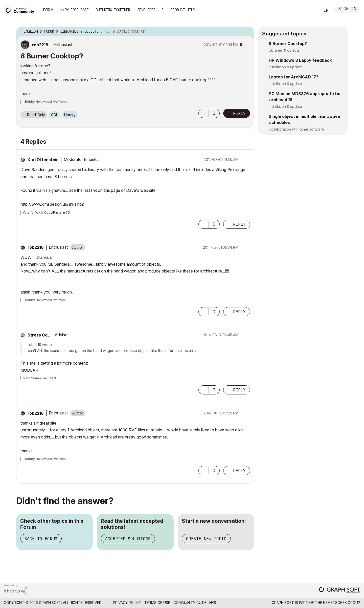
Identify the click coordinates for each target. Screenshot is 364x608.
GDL (54, 115)
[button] (203, 113)
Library (70, 115)
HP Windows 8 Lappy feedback (300, 60)
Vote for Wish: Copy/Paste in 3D (46, 212)
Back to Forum (41, 539)
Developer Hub (150, 10)
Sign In (347, 9)
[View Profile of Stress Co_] (39, 335)
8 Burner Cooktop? (288, 44)
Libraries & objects (284, 50)
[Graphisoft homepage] (339, 591)
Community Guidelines (195, 603)
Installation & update (285, 67)
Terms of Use (157, 603)
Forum (48, 10)
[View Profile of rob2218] (40, 45)
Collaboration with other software (296, 129)
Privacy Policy (127, 603)
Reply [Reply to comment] (239, 224)
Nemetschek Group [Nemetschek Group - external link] (342, 603)
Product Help (183, 10)
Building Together (113, 10)
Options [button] (247, 32)
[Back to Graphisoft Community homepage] (21, 10)
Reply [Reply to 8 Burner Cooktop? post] (239, 113)
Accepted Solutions (128, 539)
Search (311, 10)
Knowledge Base (75, 10)
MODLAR (29, 370)
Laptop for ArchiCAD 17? (293, 77)
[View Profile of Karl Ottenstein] (43, 160)
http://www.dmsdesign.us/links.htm (52, 204)
